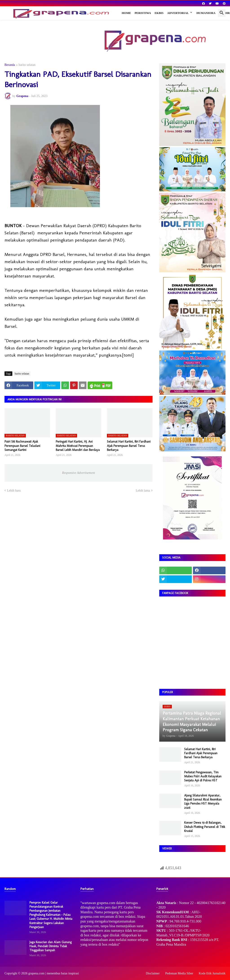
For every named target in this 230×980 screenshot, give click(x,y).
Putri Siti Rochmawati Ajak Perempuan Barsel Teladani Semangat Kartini (22, 446)
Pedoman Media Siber (179, 973)
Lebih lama (143, 491)
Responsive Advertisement (78, 473)
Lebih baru (14, 491)
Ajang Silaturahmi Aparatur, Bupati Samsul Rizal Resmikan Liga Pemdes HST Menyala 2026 (203, 802)
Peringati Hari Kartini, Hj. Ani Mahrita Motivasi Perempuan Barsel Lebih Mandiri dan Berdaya (78, 446)
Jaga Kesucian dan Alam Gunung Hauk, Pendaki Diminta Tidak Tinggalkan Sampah (51, 946)
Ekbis (159, 13)
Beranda (10, 65)
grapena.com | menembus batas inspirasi (54, 973)
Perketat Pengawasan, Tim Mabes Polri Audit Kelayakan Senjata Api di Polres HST (203, 776)
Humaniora (206, 13)
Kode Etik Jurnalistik (212, 973)
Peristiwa (143, 13)
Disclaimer (153, 973)
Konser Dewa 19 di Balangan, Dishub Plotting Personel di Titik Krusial (205, 827)
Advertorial (178, 13)
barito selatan (27, 65)
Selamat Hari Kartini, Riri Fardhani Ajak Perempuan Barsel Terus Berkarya (129, 446)
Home (126, 13)
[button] (222, 13)
